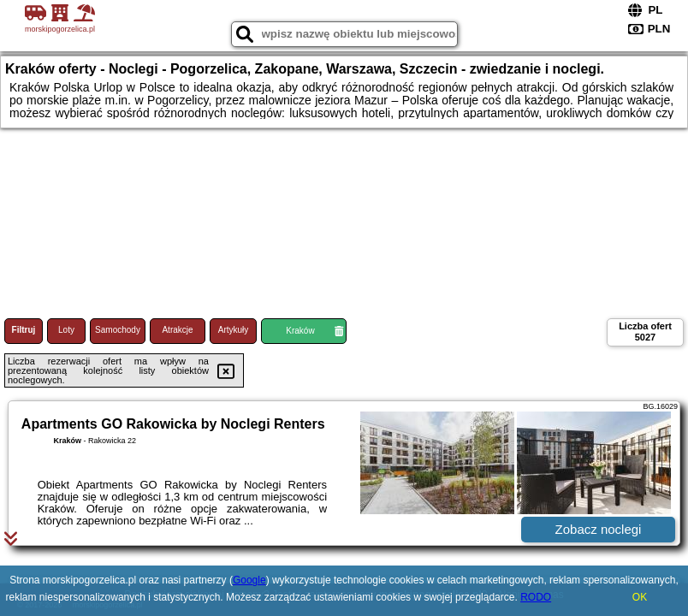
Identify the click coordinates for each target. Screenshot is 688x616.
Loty (66, 330)
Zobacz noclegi (599, 529)
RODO (536, 597)
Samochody (118, 330)
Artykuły (234, 330)
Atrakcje (177, 330)
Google (249, 580)
